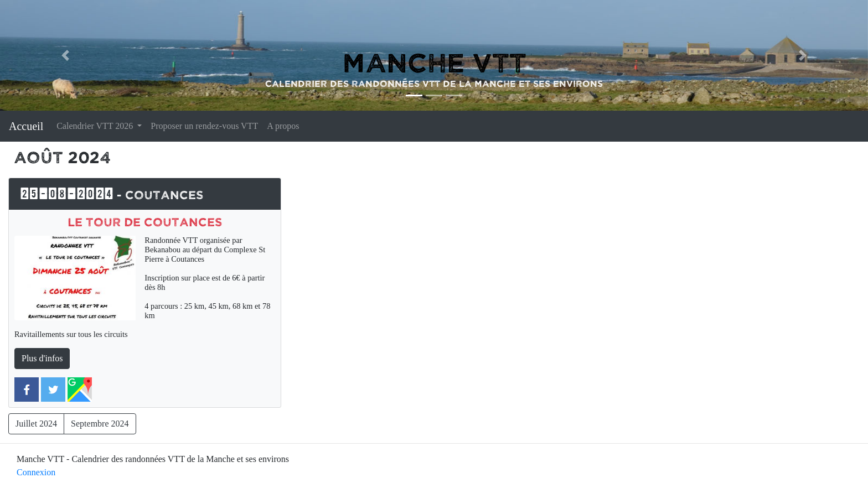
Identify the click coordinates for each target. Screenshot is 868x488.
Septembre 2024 (100, 424)
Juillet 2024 (36, 424)
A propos (283, 126)
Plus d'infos (42, 358)
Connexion (36, 472)
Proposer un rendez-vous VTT (204, 126)
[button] (65, 55)
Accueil (26, 126)
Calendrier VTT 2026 (96, 126)
